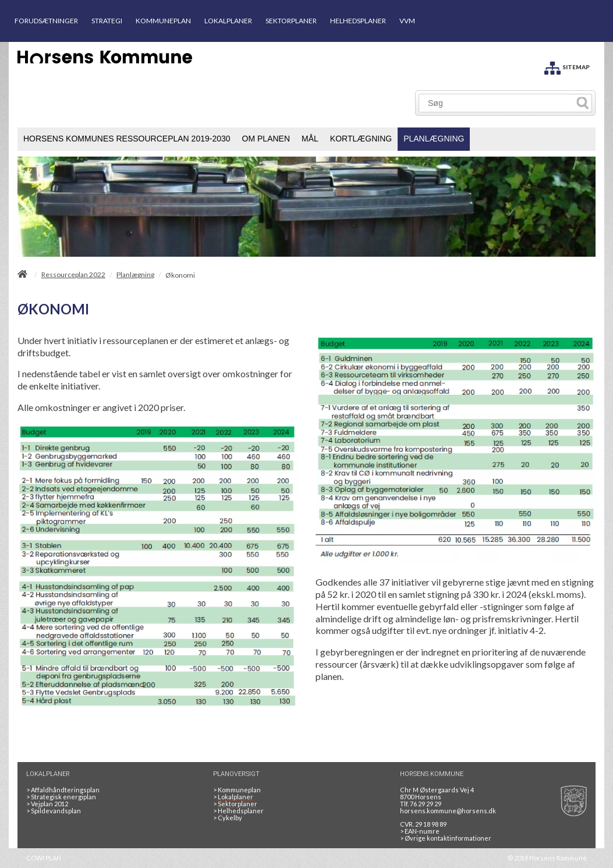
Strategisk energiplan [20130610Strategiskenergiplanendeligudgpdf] (61, 797)
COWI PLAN (44, 858)
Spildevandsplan (54, 811)
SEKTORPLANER (291, 21)
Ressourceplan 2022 (73, 275)
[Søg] (496, 103)
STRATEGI (107, 21)
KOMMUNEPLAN (163, 21)
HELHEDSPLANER (358, 21)
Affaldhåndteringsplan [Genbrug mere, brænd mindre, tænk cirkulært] (63, 790)
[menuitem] (127, 139)
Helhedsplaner (238, 811)
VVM (407, 21)
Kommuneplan (237, 790)
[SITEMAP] (567, 66)
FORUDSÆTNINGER (46, 21)
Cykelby (228, 818)
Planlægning (135, 275)
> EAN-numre (420, 831)
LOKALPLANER (228, 21)
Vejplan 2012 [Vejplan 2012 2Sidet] (47, 804)
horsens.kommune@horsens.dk (448, 811)
